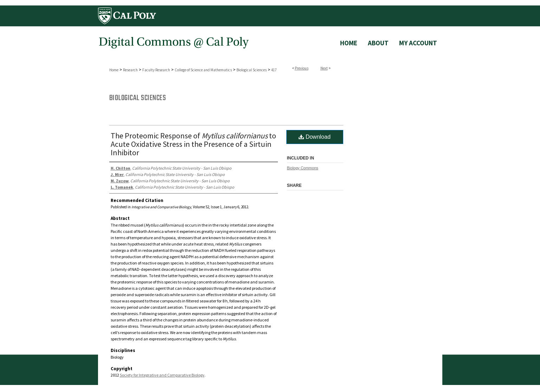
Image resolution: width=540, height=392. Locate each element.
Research (130, 70)
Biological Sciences (252, 70)
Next (324, 68)
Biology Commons (303, 168)
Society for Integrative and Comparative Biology (162, 375)
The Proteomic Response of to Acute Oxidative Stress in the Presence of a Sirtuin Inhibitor (193, 144)
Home (114, 70)
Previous (302, 68)
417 (274, 70)
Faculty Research (156, 70)
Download (315, 137)
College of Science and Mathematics (203, 70)
